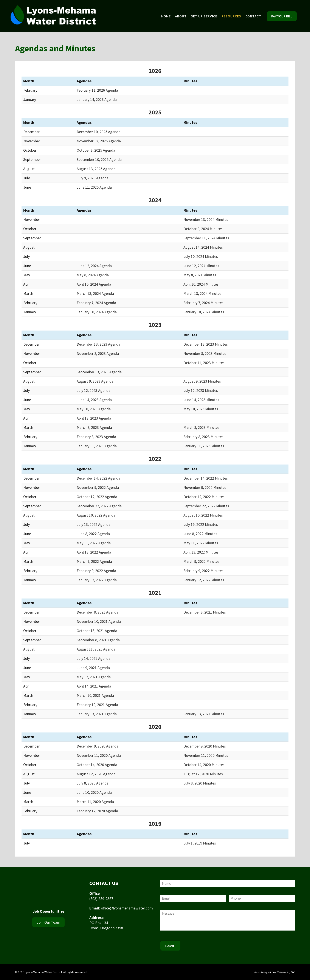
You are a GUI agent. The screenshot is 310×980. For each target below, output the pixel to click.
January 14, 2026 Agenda (97, 99)
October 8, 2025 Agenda (96, 150)
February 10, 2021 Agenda (97, 705)
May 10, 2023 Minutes (201, 409)
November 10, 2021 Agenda (99, 621)
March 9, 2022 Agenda (94, 561)
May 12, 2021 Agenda (94, 677)
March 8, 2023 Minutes (201, 427)
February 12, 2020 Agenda (97, 811)
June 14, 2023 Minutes (201, 400)
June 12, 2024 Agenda (94, 266)
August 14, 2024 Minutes (203, 247)
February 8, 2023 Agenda (96, 437)
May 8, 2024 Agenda (93, 275)
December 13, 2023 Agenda (98, 344)
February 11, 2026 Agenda (97, 90)
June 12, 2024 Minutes (201, 266)
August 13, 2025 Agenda (96, 169)
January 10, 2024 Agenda (97, 312)
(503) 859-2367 (101, 899)
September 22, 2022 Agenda (99, 506)
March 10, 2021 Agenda (95, 695)
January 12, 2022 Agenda (97, 580)
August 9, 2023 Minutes (202, 381)
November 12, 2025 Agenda (99, 141)
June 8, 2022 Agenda (93, 534)
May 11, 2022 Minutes (201, 543)
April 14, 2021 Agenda (94, 686)
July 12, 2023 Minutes (201, 390)
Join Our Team (48, 922)
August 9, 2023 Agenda (95, 381)
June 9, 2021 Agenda (93, 668)
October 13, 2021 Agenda (97, 631)
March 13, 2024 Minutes (202, 293)
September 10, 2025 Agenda (99, 159)
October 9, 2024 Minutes (203, 229)
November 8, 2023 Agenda (98, 353)
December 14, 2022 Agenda (98, 478)
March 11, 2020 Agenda (95, 802)
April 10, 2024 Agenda (94, 284)
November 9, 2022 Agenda (98, 487)
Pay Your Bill (282, 16)
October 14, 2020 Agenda (97, 765)
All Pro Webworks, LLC (281, 972)
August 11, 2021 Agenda (96, 649)
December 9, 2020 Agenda (98, 746)
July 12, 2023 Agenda (94, 390)
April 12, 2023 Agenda (94, 418)
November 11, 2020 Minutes (206, 755)
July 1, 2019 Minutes (200, 843)
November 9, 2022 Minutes (205, 487)
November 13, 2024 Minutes (206, 219)
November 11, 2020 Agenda (99, 755)
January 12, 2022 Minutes (204, 580)
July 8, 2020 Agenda (93, 783)
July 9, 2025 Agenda (93, 178)
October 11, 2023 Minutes (204, 363)
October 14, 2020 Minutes (204, 765)
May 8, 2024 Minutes (200, 275)
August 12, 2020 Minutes (203, 774)
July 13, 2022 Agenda (94, 524)
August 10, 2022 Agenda (96, 515)
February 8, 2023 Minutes (203, 437)
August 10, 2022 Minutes (203, 515)
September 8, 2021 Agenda (98, 640)
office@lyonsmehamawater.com (127, 908)
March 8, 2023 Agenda (94, 427)
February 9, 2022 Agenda (96, 571)
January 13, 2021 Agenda (97, 714)
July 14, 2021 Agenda (94, 658)
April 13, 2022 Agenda (94, 552)
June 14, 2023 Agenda (94, 400)
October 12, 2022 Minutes (204, 497)
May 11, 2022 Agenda (94, 543)
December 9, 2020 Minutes (205, 746)
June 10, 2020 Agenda (94, 792)
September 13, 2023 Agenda (99, 372)
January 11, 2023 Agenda (97, 446)
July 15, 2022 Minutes (201, 524)
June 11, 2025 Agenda (94, 187)
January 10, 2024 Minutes (204, 312)
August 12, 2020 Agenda (96, 774)
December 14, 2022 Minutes (206, 478)
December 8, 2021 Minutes (205, 612)
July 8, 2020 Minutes (200, 783)
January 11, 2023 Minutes (204, 446)
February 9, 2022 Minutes (203, 571)
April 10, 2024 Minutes (201, 284)
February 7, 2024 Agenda (96, 303)
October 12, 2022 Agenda (97, 497)
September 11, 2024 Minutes (206, 238)
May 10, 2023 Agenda (94, 409)
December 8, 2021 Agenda (98, 612)
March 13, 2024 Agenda (95, 293)
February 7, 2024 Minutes (203, 303)
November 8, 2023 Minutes (205, 353)
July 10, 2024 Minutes (201, 256)
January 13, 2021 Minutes (204, 714)
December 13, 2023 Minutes (206, 344)
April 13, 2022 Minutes (201, 552)
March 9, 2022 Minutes (201, 561)
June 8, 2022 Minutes (200, 534)
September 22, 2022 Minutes (206, 506)
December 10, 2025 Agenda (98, 132)
